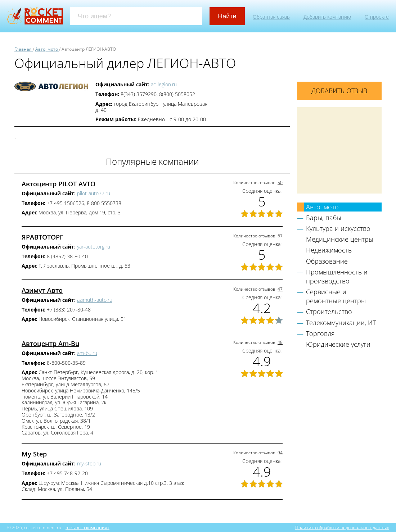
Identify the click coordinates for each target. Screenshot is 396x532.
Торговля (320, 333)
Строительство (329, 312)
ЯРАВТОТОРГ (42, 237)
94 (280, 453)
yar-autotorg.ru (94, 247)
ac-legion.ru (164, 84)
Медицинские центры (340, 239)
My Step (34, 454)
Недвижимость (329, 250)
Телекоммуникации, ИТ (341, 323)
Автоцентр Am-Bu (50, 344)
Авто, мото (322, 207)
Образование (327, 261)
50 (280, 183)
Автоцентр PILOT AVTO (58, 184)
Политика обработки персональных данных (342, 527)
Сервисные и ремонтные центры (336, 296)
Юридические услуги (338, 344)
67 (280, 236)
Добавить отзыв (339, 91)
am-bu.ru (87, 353)
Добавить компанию (327, 17)
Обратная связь (271, 17)
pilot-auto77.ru (94, 193)
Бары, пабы (324, 218)
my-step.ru (89, 463)
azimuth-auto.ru (95, 300)
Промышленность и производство (337, 276)
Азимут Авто (42, 290)
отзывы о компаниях (87, 527)
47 (280, 289)
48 (280, 342)
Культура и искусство (338, 228)
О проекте (377, 17)
